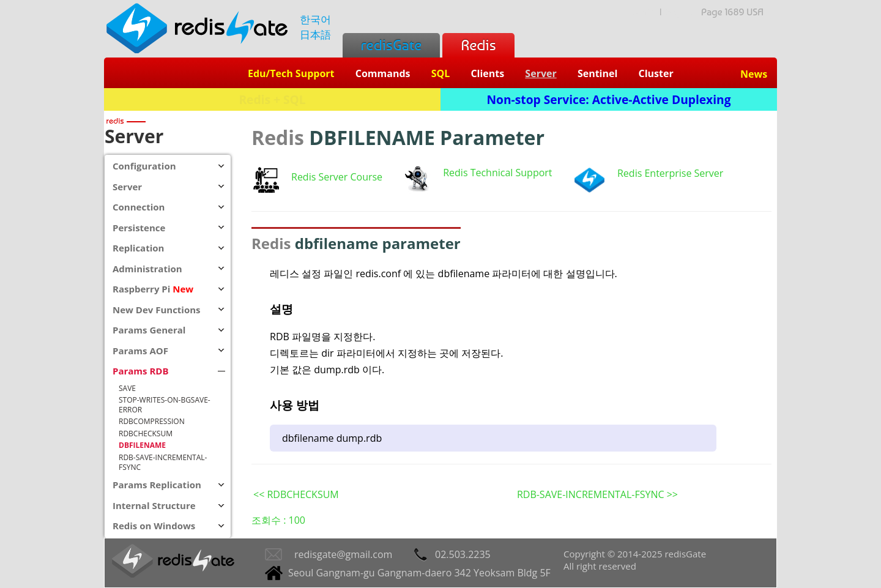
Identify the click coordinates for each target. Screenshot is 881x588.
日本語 (315, 35)
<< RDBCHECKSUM (296, 494)
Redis (478, 45)
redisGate (391, 45)
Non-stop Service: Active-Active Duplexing (609, 99)
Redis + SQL (272, 99)
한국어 (315, 19)
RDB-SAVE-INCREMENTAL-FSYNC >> (597, 494)
